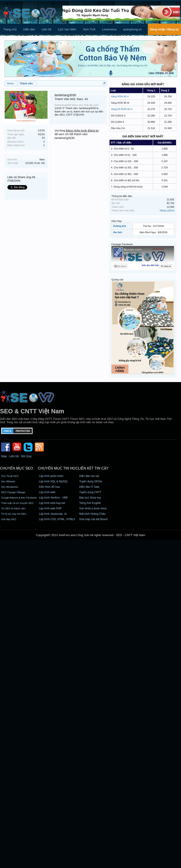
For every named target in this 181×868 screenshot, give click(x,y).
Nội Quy (26, 456)
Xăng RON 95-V (120, 96)
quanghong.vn (132, 29)
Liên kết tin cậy (93, 468)
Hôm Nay (117, 221)
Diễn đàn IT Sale (89, 487)
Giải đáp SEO (9, 519)
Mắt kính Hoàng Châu (92, 514)
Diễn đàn (29, 29)
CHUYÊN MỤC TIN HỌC (58, 468)
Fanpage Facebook (122, 244)
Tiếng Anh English (90, 503)
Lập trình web (47, 492)
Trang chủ (10, 29)
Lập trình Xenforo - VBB (53, 498)
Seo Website (8, 481)
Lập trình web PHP (50, 508)
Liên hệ (46, 29)
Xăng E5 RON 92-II (122, 109)
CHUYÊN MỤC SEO (17, 468)
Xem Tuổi (89, 29)
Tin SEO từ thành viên (13, 508)
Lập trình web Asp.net (52, 503)
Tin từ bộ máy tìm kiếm (14, 514)
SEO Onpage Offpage (13, 492)
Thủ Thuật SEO (10, 476)
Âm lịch (118, 232)
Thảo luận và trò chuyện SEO (17, 503)
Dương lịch (120, 226)
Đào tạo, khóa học (90, 498)
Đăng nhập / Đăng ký (164, 29)
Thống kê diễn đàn (122, 196)
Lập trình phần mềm (51, 476)
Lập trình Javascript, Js (53, 514)
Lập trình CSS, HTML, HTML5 (57, 519)
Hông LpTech (167, 210)
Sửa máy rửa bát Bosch (94, 519)
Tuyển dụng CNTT (90, 492)
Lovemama (109, 29)
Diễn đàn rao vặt (89, 476)
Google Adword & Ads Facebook (19, 498)
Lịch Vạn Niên (67, 29)
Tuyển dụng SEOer (91, 481)
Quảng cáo (117, 280)
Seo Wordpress (10, 487)
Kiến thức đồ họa (49, 487)
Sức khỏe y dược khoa (93, 508)
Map (4, 456)
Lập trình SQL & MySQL (53, 481)
